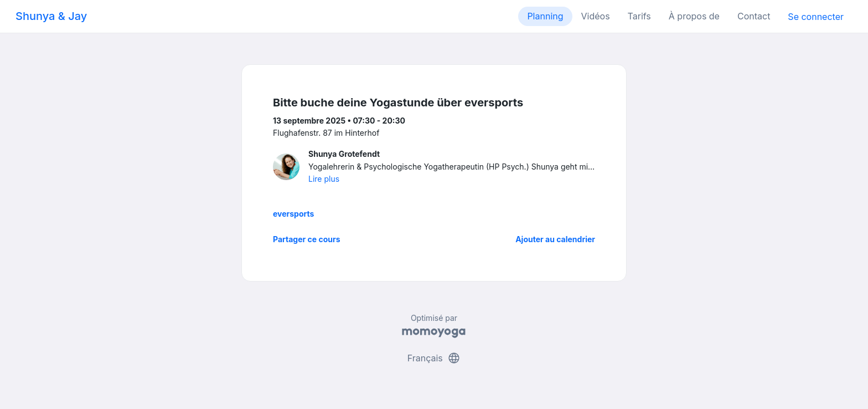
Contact (754, 16)
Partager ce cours (307, 239)
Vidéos (596, 16)
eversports (293, 214)
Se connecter (816, 17)
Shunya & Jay (51, 16)
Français (434, 358)
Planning (545, 16)
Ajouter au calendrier (555, 239)
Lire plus (324, 179)
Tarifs (639, 16)
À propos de (694, 16)
